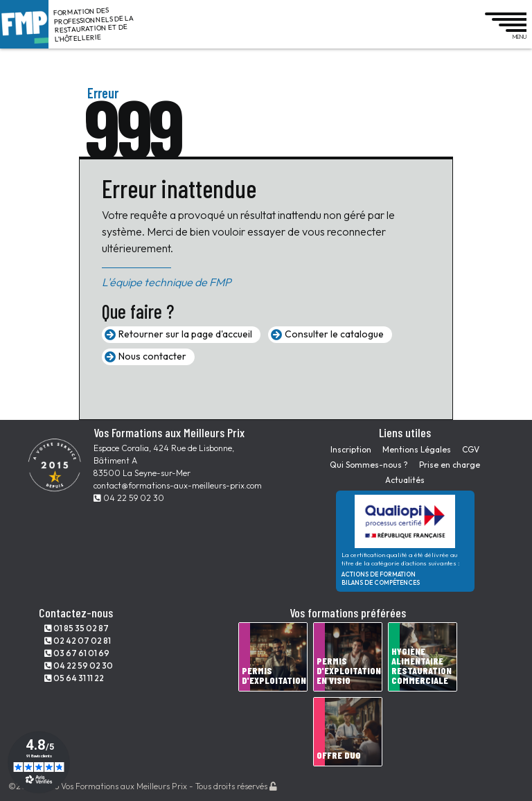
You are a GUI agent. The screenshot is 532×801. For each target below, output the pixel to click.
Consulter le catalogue (334, 334)
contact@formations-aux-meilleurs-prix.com (178, 485)
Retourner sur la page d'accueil (185, 334)
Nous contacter (152, 356)
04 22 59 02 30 (129, 498)
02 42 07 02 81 (78, 641)
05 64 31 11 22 (74, 678)
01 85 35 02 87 (77, 628)
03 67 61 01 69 (77, 653)
